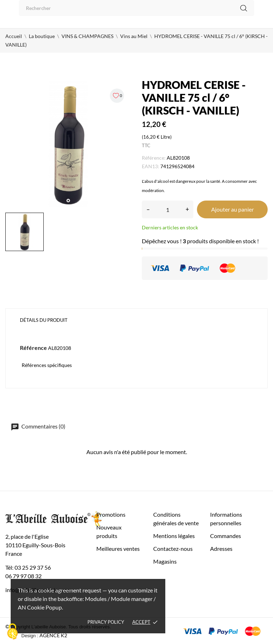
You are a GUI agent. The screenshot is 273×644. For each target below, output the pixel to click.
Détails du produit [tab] (44, 320)
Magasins (165, 561)
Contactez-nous (173, 549)
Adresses (221, 549)
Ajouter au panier (232, 209)
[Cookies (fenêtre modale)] (12, 632)
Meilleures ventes (118, 549)
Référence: (154, 158)
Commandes (226, 536)
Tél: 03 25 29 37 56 (28, 567)
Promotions (111, 514)
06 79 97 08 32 (23, 576)
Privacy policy (106, 622)
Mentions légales (174, 536)
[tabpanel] (68, 144)
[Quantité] (168, 209)
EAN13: (151, 166)
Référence (33, 348)
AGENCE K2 (53, 635)
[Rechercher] (136, 8)
